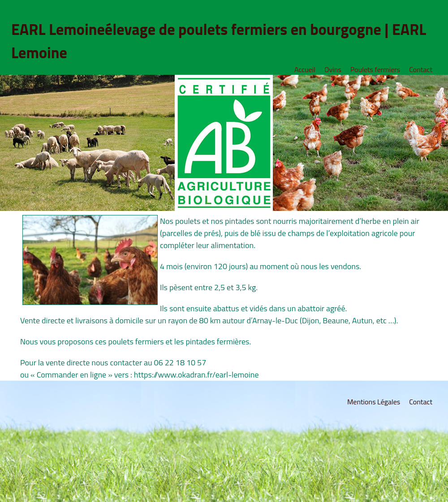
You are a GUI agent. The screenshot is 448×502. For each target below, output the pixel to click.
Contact (421, 69)
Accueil (305, 69)
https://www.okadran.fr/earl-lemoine (196, 375)
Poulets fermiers (375, 69)
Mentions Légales (374, 402)
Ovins (333, 69)
